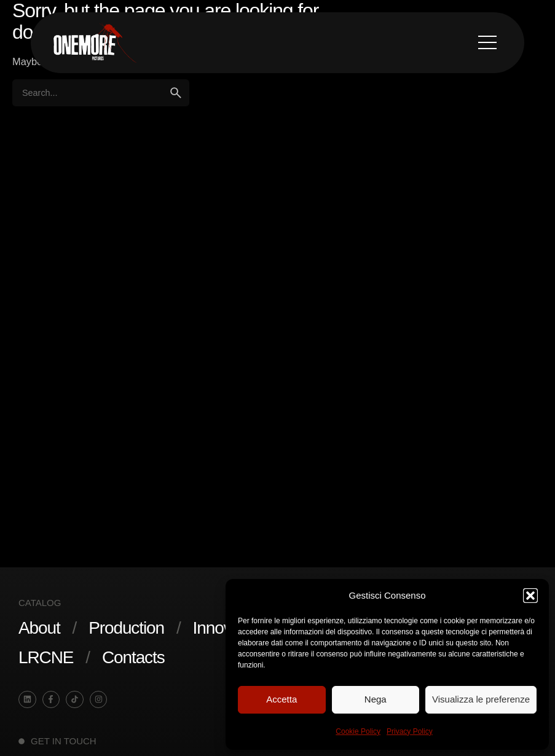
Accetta (281, 699)
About (39, 628)
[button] (530, 596)
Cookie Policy (358, 731)
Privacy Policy (410, 731)
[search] (176, 93)
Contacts (133, 657)
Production (126, 628)
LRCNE (46, 657)
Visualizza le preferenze (481, 699)
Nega (376, 699)
